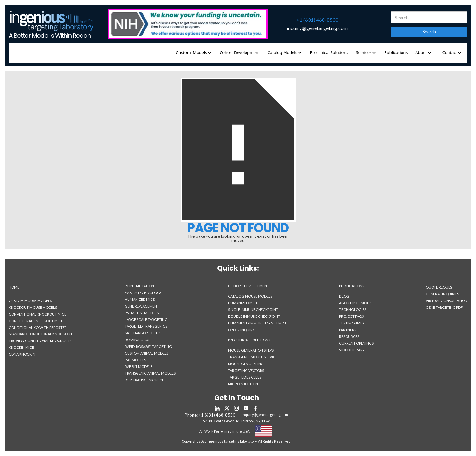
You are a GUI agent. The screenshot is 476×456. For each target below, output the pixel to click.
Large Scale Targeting (146, 320)
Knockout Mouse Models (33, 307)
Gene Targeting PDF (444, 307)
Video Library (352, 350)
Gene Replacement (142, 306)
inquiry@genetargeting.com (317, 28)
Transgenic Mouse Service (253, 357)
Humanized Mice (140, 299)
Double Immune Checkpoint (254, 316)
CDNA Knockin (22, 354)
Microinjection (243, 384)
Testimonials (352, 323)
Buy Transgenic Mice (144, 380)
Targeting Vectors (246, 370)
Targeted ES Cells (245, 377)
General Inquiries (442, 294)
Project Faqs (351, 316)
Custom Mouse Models (30, 301)
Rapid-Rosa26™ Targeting (148, 346)
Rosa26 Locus (137, 340)
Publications (396, 52)
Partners (348, 330)
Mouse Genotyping (246, 364)
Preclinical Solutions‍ (249, 340)
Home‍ (14, 287)
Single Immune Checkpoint (253, 310)
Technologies (353, 310)
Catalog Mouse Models (250, 296)
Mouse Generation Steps (251, 350)
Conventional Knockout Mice (37, 314)
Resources (349, 336)
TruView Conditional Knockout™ (41, 341)
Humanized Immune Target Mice (258, 323)
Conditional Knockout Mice (36, 321)
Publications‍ (352, 286)
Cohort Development (240, 52)
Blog (344, 296)
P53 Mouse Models (142, 313)
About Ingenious (355, 303)
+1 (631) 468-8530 (317, 20)
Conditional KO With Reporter (38, 328)
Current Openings (356, 343)
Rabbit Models (139, 367)
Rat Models (135, 360)
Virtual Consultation (447, 301)
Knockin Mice (21, 347)
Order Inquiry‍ (241, 330)
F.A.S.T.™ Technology (143, 293)
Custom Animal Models (147, 353)
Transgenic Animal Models (150, 373)
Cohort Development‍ (249, 286)
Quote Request (440, 287)
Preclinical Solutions (329, 52)
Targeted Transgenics (146, 326)
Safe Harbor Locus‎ (143, 333)
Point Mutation (139, 286)
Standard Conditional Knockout (41, 334)
